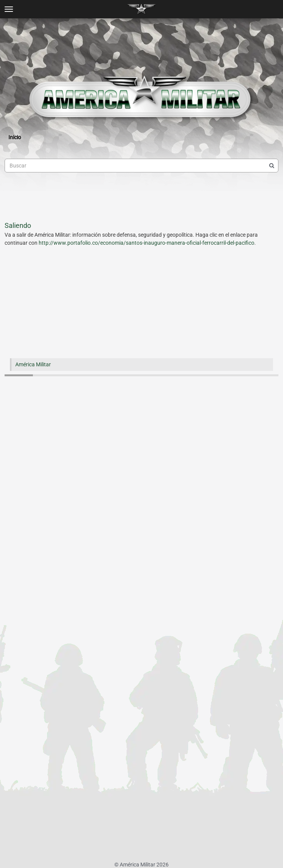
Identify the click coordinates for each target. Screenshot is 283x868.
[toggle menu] (9, 9)
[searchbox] (141, 166)
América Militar (33, 364)
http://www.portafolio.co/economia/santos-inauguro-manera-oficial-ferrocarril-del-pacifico (146, 243)
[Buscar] (272, 166)
